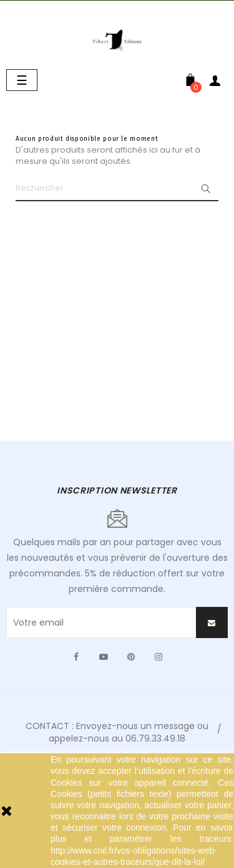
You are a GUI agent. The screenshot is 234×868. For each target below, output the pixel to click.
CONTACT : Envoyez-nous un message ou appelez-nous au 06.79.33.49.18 (117, 732)
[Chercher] (117, 189)
